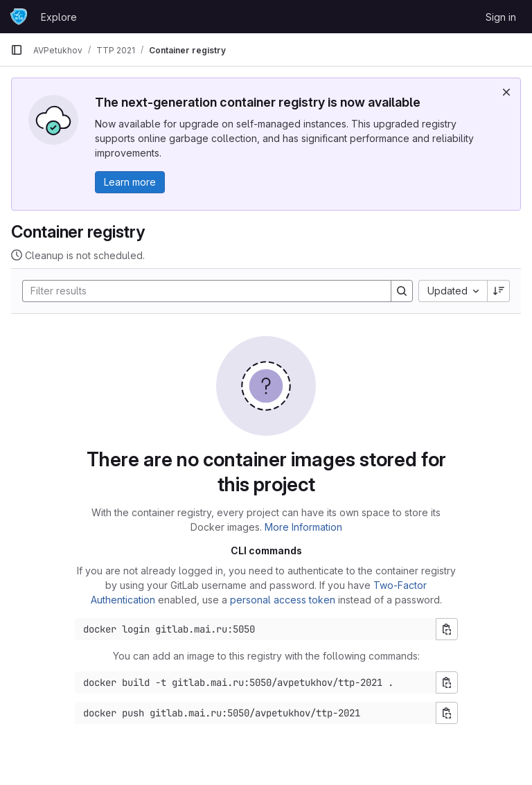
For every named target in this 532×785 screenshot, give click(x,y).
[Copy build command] (447, 682)
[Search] (200, 291)
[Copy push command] (447, 713)
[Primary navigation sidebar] (17, 50)
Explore (59, 17)
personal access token (283, 600)
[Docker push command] (256, 713)
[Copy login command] (447, 629)
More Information (303, 527)
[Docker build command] (256, 682)
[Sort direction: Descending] (499, 291)
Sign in (501, 17)
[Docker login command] (256, 629)
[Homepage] (19, 17)
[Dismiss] (506, 92)
